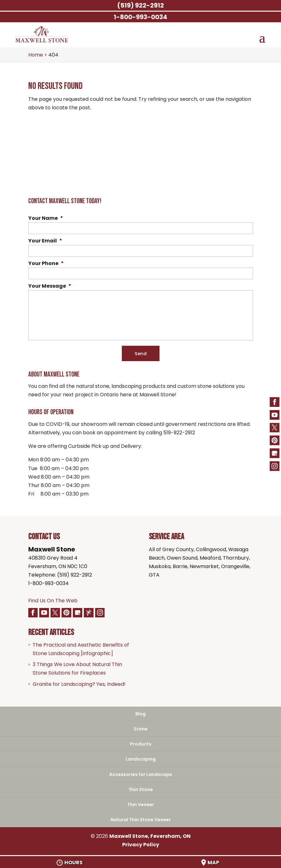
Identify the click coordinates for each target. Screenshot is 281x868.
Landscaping (141, 759)
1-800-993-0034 (49, 584)
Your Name (46, 218)
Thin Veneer (141, 805)
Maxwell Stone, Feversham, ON (150, 836)
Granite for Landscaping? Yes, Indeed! (79, 684)
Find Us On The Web (53, 601)
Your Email (45, 241)
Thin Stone (141, 789)
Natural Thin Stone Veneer (141, 820)
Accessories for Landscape (141, 774)
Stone (141, 729)
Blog (140, 714)
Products (141, 744)
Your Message (50, 286)
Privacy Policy (141, 845)
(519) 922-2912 (140, 5)
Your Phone (46, 264)
